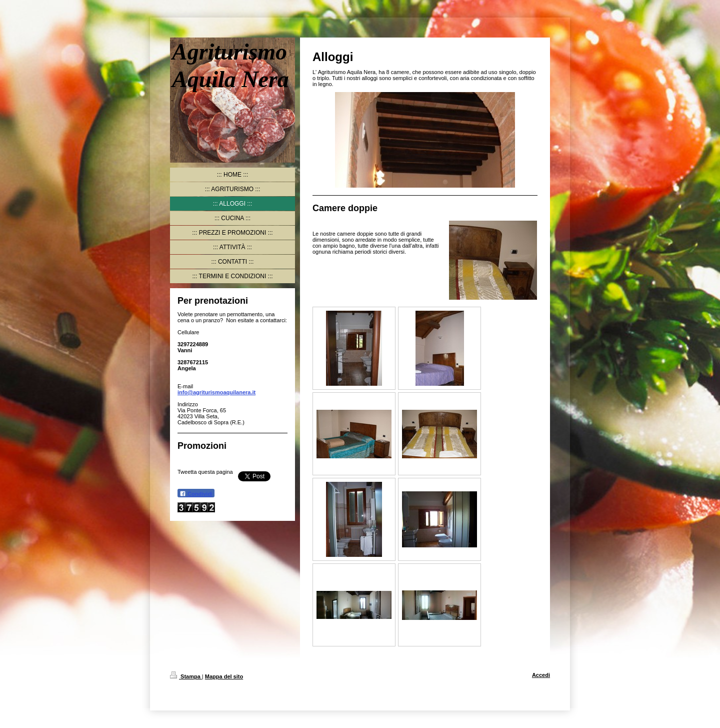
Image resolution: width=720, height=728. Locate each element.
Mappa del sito (224, 676)
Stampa (186, 676)
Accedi (541, 675)
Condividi (196, 494)
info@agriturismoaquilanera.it (216, 392)
